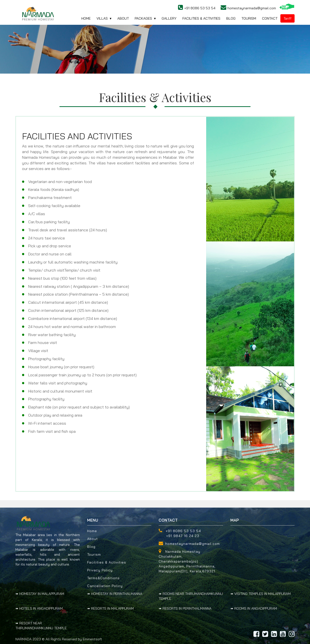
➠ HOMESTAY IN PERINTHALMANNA (115, 594)
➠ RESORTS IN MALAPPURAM (110, 608)
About (123, 18)
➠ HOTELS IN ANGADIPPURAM (39, 608)
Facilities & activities (201, 18)
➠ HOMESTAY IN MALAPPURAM (40, 594)
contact (270, 18)
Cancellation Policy (105, 586)
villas (102, 18)
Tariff (287, 18)
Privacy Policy (100, 570)
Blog (91, 547)
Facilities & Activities (107, 562)
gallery (169, 18)
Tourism (249, 18)
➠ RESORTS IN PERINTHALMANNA (185, 608)
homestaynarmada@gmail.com (193, 544)
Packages (143, 18)
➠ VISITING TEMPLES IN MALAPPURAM (261, 594)
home (86, 18)
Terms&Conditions (103, 578)
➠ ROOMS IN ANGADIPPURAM (254, 608)
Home (92, 531)
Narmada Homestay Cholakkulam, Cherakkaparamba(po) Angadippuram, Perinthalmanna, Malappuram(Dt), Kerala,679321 (187, 561)
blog (231, 18)
